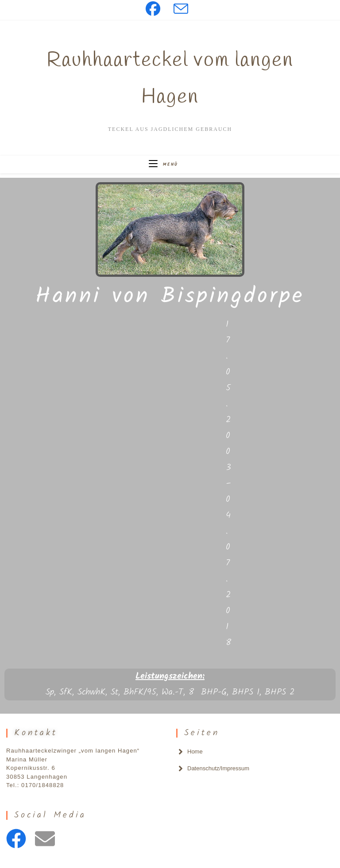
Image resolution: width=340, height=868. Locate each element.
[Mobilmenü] (163, 164)
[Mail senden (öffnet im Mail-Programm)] (181, 9)
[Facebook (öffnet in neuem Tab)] (156, 9)
